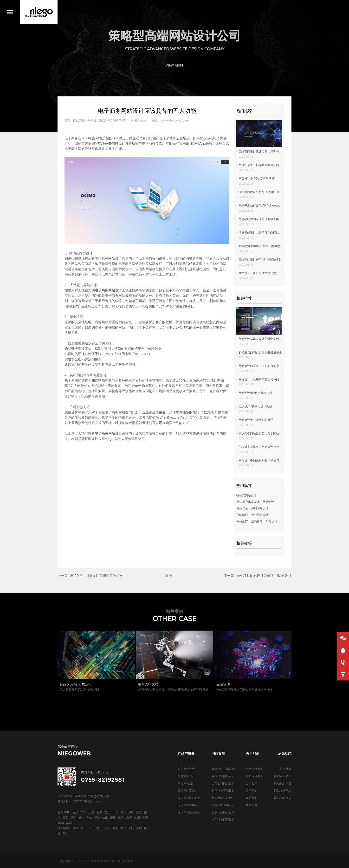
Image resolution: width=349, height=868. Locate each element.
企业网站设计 (260, 515)
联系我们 (252, 798)
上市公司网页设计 (223, 783)
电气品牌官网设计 (223, 805)
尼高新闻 (257, 521)
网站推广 (242, 521)
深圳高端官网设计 (189, 805)
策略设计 (271, 521)
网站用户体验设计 (248, 502)
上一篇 (90, 576)
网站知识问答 (283, 798)
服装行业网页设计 (223, 812)
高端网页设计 (186, 783)
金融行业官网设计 (223, 769)
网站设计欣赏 (283, 783)
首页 (67, 120)
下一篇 (258, 576)
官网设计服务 (254, 769)
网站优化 (242, 508)
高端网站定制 (186, 790)
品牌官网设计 (186, 776)
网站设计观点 (96, 120)
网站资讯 (79, 120)
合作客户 (252, 783)
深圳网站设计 (260, 508)
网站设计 (268, 502)
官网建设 (242, 515)
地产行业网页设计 (223, 819)
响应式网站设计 (246, 495)
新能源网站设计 (222, 798)
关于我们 (252, 790)
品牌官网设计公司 (186, 143)
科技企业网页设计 (223, 776)
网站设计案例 (254, 776)
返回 (168, 575)
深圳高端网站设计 (189, 798)
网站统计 (128, 861)
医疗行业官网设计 (223, 790)
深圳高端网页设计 (189, 812)
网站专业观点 (283, 790)
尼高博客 (252, 805)
